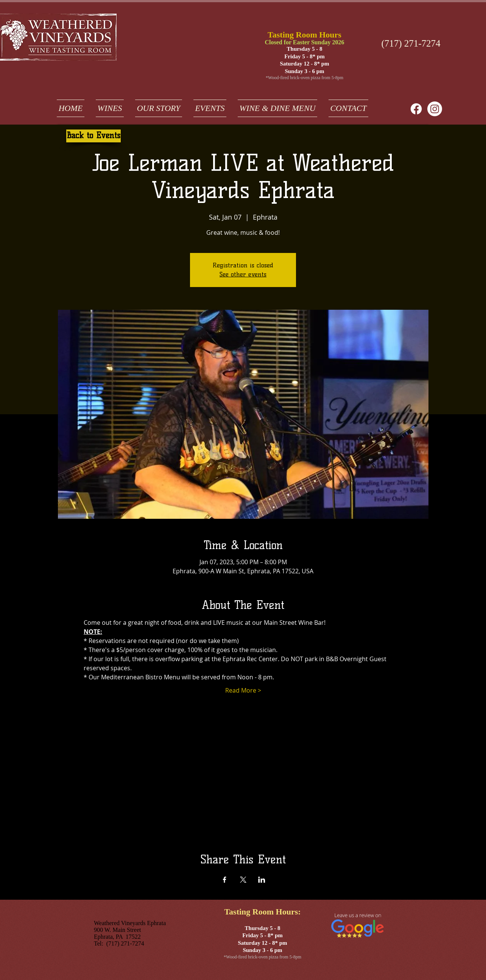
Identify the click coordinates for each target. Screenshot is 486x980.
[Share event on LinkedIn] (262, 880)
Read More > (243, 690)
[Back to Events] (93, 136)
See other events (243, 274)
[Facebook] (416, 109)
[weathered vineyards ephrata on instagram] (435, 109)
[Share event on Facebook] (225, 880)
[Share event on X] (243, 880)
